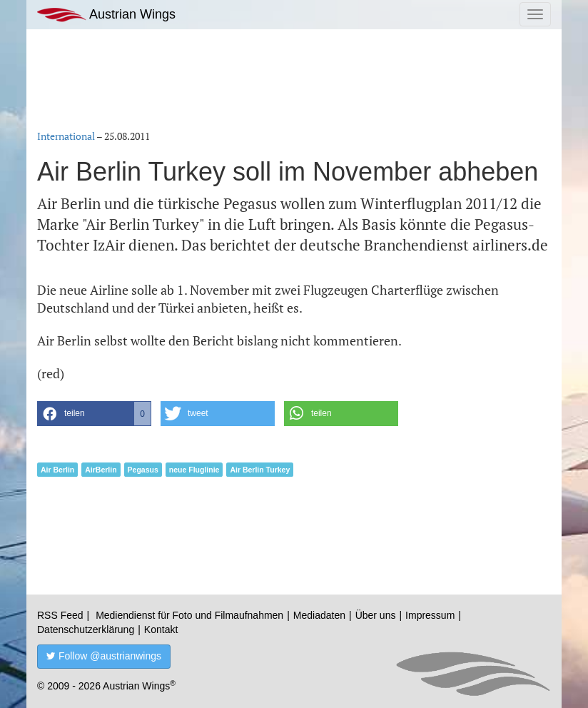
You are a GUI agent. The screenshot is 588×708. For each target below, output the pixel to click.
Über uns (376, 615)
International (66, 136)
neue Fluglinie (194, 470)
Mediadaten (319, 615)
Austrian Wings (106, 15)
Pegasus (143, 470)
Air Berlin (57, 470)
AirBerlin (101, 470)
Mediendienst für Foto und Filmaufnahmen (189, 615)
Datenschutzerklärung (86, 629)
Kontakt (161, 629)
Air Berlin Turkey (260, 470)
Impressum (430, 615)
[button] (94, 414)
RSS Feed (60, 615)
